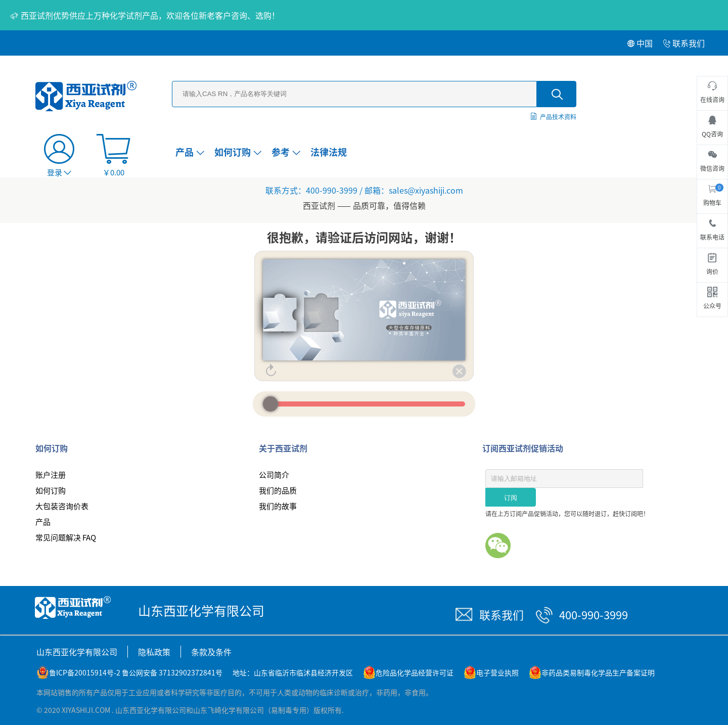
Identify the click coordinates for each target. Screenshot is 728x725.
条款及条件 (211, 652)
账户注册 (51, 474)
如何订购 (238, 152)
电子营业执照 (497, 672)
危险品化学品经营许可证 (415, 672)
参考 (286, 152)
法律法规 (329, 152)
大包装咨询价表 (62, 506)
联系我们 (684, 43)
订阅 (511, 498)
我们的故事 (278, 506)
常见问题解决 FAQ (66, 537)
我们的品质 (278, 490)
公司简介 (274, 474)
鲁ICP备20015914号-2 (85, 672)
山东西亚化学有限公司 (77, 652)
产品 (190, 152)
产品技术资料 (558, 117)
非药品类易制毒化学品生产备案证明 (598, 672)
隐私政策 (154, 652)
